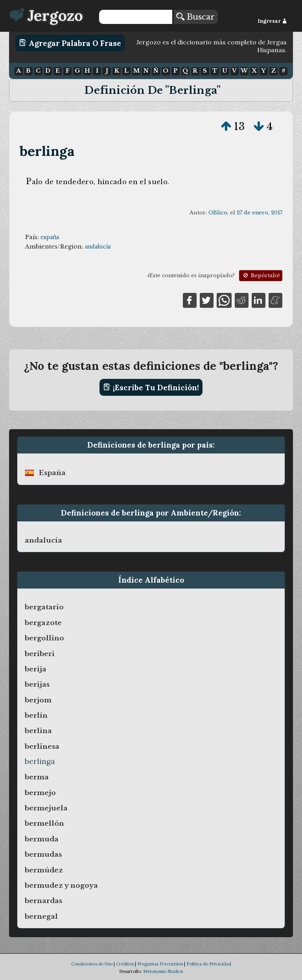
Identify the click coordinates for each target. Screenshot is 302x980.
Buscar (195, 17)
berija (36, 669)
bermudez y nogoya (61, 885)
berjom (38, 700)
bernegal (41, 916)
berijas (37, 684)
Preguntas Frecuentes (160, 964)
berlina (38, 731)
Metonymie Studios (163, 971)
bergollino (44, 638)
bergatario (44, 607)
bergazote (43, 623)
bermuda (42, 839)
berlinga (47, 151)
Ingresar (272, 21)
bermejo (40, 793)
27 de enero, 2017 (260, 213)
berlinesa (42, 746)
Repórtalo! (261, 275)
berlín (36, 715)
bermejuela (46, 808)
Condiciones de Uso (92, 964)
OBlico (218, 213)
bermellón (44, 823)
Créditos (125, 964)
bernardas (43, 901)
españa (50, 237)
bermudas (43, 854)
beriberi (40, 654)
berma (37, 777)
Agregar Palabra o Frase (70, 43)
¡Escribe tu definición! (151, 387)
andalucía (98, 247)
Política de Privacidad (209, 964)
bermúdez (44, 870)
